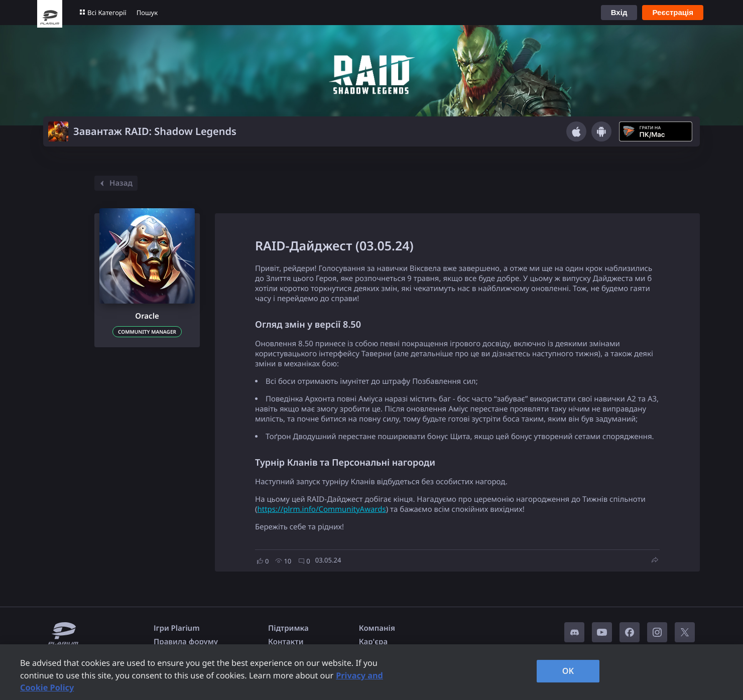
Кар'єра (373, 642)
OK (568, 671)
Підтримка (288, 628)
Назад (115, 183)
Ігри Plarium (177, 628)
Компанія (377, 628)
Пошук (147, 13)
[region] (371, 672)
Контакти (286, 642)
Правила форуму (186, 642)
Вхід (619, 12)
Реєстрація (673, 12)
